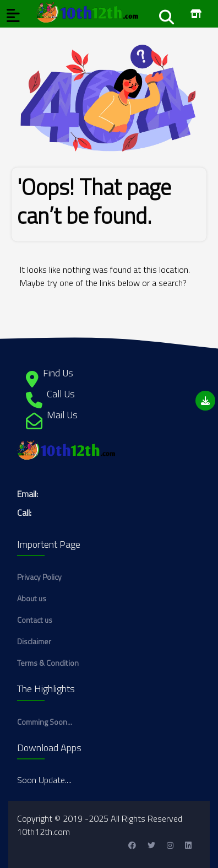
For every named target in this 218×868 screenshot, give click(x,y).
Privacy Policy (39, 577)
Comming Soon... (45, 722)
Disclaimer (34, 641)
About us (32, 598)
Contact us (35, 620)
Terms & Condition (48, 663)
